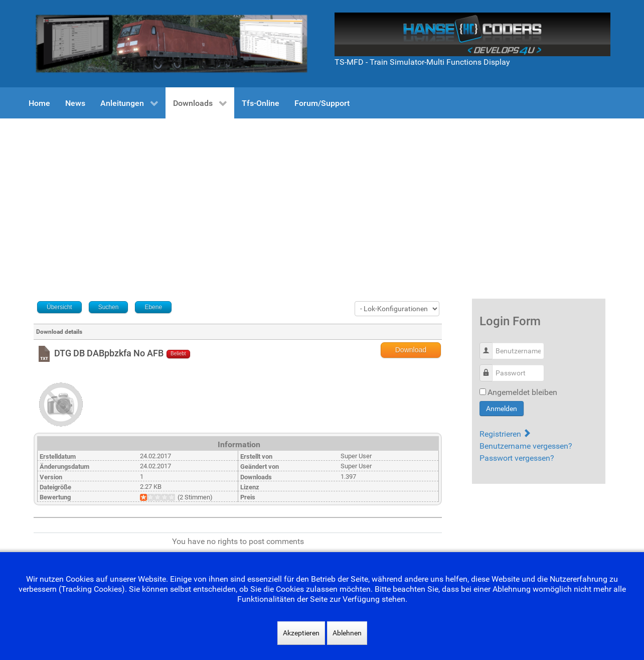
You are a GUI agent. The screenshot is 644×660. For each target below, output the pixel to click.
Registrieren (505, 434)
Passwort (490, 368)
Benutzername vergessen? (526, 446)
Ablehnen (347, 633)
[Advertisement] (322, 194)
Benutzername (490, 346)
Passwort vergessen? (517, 458)
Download (411, 350)
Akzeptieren (301, 633)
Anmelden (502, 409)
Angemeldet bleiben (522, 392)
